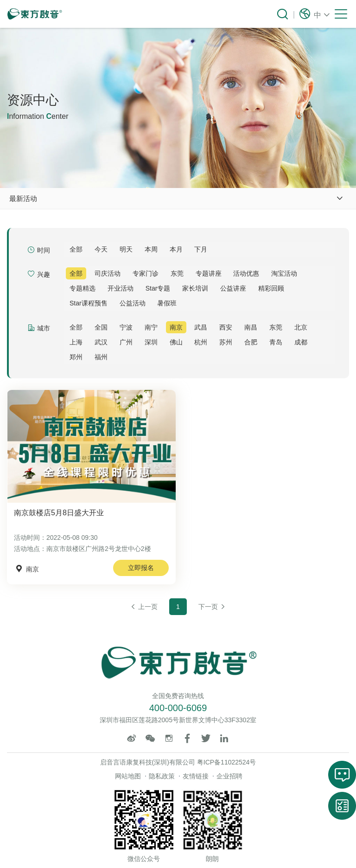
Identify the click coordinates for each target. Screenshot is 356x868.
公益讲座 (233, 288)
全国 (101, 327)
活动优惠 (246, 273)
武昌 (201, 327)
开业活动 (121, 288)
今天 (101, 249)
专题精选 (83, 288)
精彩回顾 (271, 288)
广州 (126, 342)
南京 (176, 327)
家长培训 (195, 288)
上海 (76, 342)
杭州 (201, 342)
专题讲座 (209, 273)
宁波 (126, 327)
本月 (176, 249)
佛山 (176, 342)
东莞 (177, 273)
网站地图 (128, 776)
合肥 (251, 342)
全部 (76, 249)
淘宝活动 (284, 273)
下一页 (212, 607)
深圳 (151, 342)
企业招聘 (229, 776)
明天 (126, 249)
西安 (226, 327)
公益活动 (133, 303)
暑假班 (167, 303)
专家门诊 (146, 273)
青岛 (276, 342)
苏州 (226, 342)
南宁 (151, 327)
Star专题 (158, 288)
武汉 (101, 342)
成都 (301, 342)
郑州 (76, 357)
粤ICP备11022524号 (227, 762)
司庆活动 (108, 273)
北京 (301, 327)
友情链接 (196, 776)
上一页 (144, 607)
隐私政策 (162, 776)
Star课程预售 (89, 303)
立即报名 (141, 568)
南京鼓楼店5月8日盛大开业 (59, 513)
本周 (151, 249)
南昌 (251, 327)
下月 (201, 249)
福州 (101, 357)
